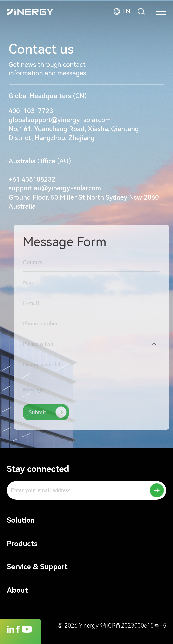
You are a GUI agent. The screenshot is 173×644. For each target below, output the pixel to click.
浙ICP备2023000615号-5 (133, 626)
